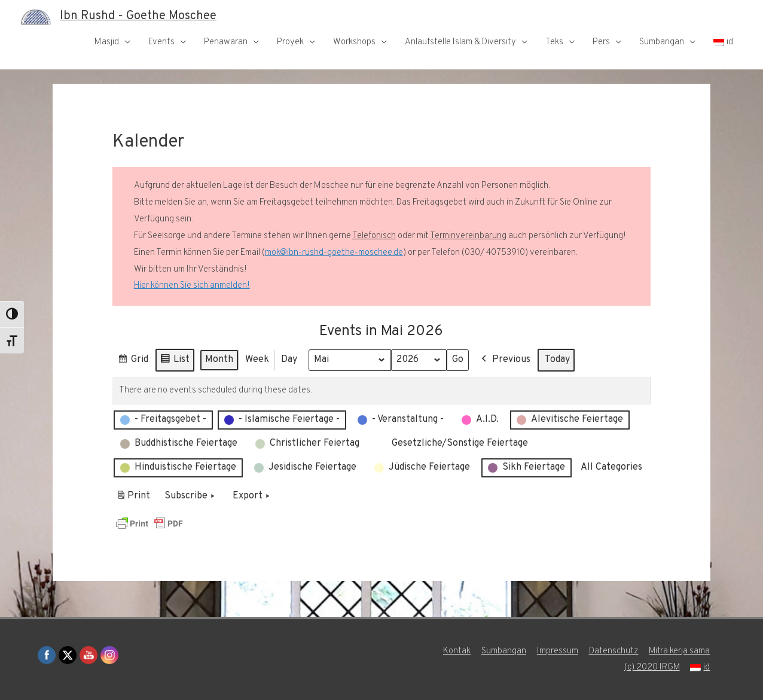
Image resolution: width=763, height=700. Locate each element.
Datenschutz (613, 651)
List (175, 362)
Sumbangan (662, 42)
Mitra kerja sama (680, 651)
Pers (601, 42)
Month (219, 360)
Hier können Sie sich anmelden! (192, 286)
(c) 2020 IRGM (652, 667)
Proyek (290, 42)
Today (558, 360)
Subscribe (191, 497)
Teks (554, 42)
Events (161, 42)
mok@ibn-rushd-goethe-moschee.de (334, 253)
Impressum (557, 651)
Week (257, 360)
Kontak (456, 651)
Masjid (107, 42)
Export (252, 497)
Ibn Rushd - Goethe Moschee (138, 17)
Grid (133, 362)
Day (289, 360)
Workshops (354, 42)
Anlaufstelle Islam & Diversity (460, 42)
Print (133, 498)
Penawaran (226, 42)
